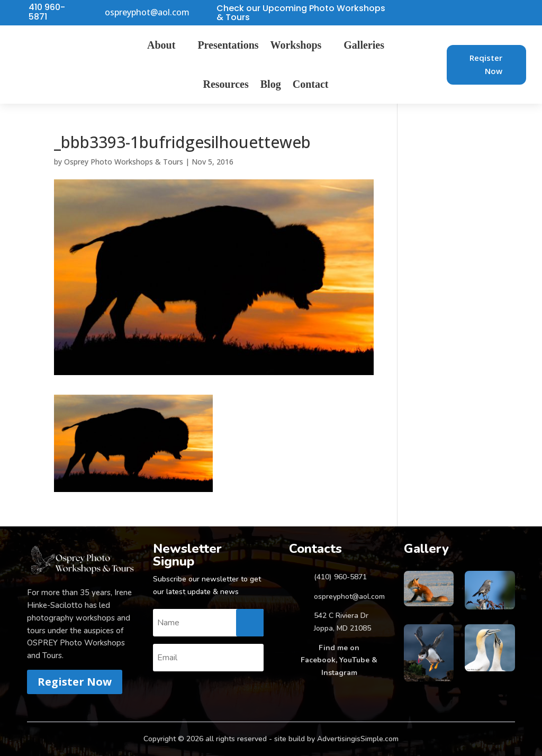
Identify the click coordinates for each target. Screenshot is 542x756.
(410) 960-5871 (340, 577)
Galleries (364, 45)
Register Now (75, 682)
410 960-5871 (47, 12)
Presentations (228, 45)
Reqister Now (486, 65)
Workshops (296, 45)
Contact (311, 84)
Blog (271, 84)
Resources (226, 84)
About (161, 45)
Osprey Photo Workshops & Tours (124, 162)
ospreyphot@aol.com (147, 13)
